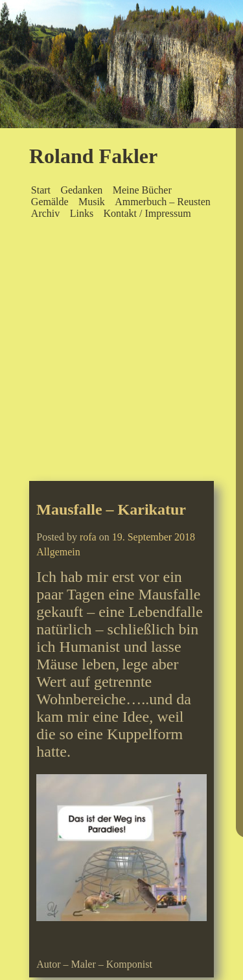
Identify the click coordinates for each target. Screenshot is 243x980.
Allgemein (58, 552)
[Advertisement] (121, 353)
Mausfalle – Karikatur (111, 509)
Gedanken (81, 190)
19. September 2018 (154, 537)
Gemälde (50, 202)
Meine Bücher (142, 190)
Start (41, 190)
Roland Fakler (93, 156)
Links (82, 213)
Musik (92, 202)
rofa (88, 537)
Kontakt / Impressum (147, 213)
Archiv (45, 213)
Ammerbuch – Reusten (163, 202)
